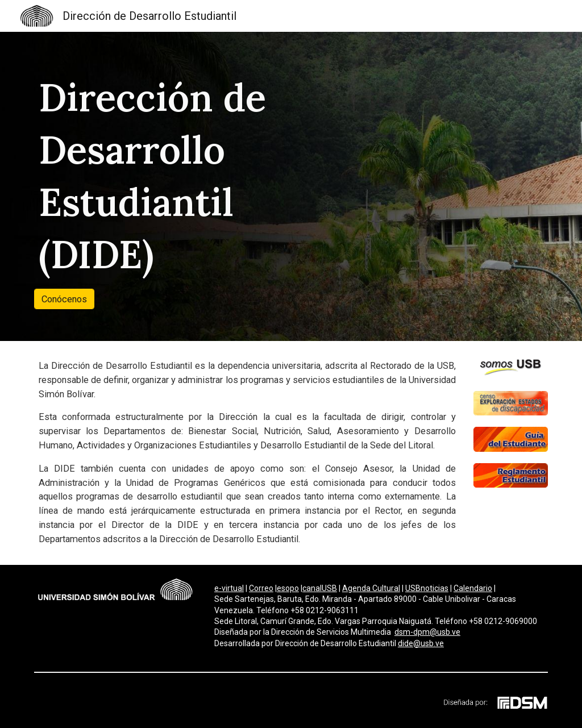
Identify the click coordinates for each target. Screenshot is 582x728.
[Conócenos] (64, 299)
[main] (181, 176)
